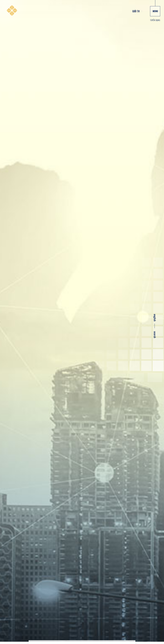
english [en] (155, 318)
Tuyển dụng (155, 20)
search (155, 335)
